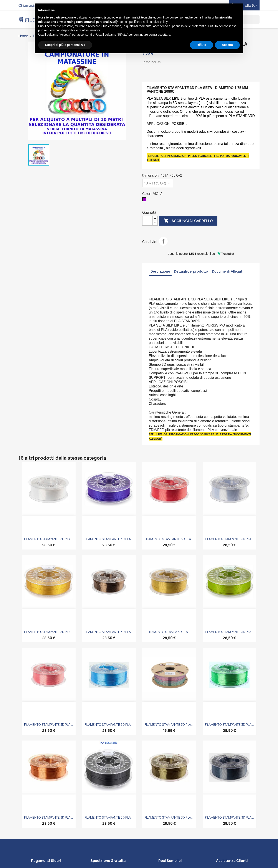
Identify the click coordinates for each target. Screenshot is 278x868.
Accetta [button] (227, 45)
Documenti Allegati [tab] (228, 271)
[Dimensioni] (158, 183)
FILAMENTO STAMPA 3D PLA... (169, 632)
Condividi (163, 241)
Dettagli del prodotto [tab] (191, 271)
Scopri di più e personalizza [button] (65, 45)
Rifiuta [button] (202, 45)
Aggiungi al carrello (188, 221)
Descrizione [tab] (160, 271)
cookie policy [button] (159, 22)
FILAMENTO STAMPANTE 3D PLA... (49, 539)
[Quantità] (147, 221)
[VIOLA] (145, 200)
